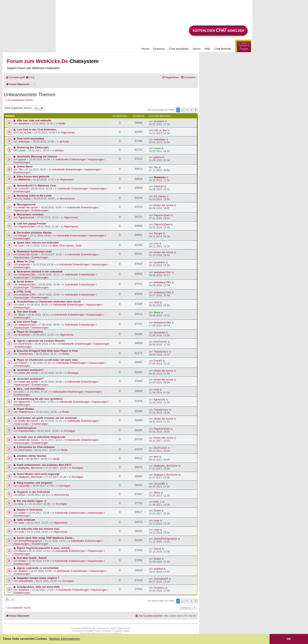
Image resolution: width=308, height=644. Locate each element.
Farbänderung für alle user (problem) (40, 399)
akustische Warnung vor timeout (37, 156)
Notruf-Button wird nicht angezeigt (38, 474)
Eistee (22, 513)
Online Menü (25, 167)
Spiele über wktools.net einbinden (38, 243)
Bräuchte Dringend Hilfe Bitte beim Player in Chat (47, 351)
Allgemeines (68, 132)
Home (145, 49)
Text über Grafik (27, 312)
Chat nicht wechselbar (31, 139)
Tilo (21, 169)
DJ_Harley (25, 199)
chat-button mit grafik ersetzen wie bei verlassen (47, 418)
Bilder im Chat (26, 262)
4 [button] (191, 110)
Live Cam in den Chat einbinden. (37, 130)
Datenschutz (124, 628)
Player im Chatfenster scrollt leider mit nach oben (47, 360)
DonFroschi (25, 344)
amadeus (24, 123)
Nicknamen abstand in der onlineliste (40, 272)
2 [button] (183, 110)
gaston (22, 159)
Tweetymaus (26, 354)
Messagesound (26, 204)
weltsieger (24, 142)
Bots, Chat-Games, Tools (67, 246)
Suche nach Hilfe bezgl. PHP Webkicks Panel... (46, 538)
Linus (22, 150)
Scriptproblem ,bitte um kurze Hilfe (38, 587)
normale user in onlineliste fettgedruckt (41, 437)
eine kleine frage (27, 322)
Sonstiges (73, 373)
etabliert (23, 571)
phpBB (89, 631)
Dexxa (22, 551)
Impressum (103, 628)
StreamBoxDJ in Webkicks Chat (36, 186)
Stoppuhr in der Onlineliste (33, 492)
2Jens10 (23, 189)
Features (159, 49)
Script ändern (25, 282)
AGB (113, 628)
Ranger (23, 236)
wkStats (59, 150)
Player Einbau (25, 409)
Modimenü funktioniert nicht (34, 251)
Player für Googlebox (30, 332)
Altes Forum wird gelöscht (33, 177)
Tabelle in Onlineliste (30, 510)
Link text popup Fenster (32, 224)
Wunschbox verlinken (30, 215)
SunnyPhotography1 (30, 541)
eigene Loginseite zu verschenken (38, 568)
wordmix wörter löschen (32, 456)
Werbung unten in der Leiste (34, 196)
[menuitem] (30, 77)
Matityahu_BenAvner (30, 468)
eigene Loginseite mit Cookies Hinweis (41, 341)
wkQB (56, 459)
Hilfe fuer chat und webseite (34, 120)
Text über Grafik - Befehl (32, 558)
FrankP (23, 363)
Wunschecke (67, 199)
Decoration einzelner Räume (34, 233)
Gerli (21, 305)
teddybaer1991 (27, 274)
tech (21, 459)
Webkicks (24, 179)
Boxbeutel (24, 335)
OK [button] (289, 639)
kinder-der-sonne (28, 207)
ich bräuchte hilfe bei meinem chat (38, 529)
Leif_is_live (25, 132)
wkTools (64, 142)
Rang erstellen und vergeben (35, 483)
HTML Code (24, 292)
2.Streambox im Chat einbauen (36, 447)
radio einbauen (26, 520)
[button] (196, 110)
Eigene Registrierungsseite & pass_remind (43, 548)
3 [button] (187, 110)
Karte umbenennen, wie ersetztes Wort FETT (44, 465)
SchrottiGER (26, 581)
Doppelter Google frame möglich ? (38, 578)
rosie (21, 523)
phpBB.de (116, 634)
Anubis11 (24, 590)
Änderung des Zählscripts (33, 147)
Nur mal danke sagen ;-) (32, 501)
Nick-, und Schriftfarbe (31, 389)
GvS (21, 392)
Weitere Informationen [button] (65, 639)
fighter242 (24, 402)
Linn (21, 246)
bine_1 (22, 504)
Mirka (22, 495)
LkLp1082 (24, 486)
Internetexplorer (27, 428)
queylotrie (24, 264)
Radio (62, 123)
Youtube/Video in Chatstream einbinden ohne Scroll (49, 302)
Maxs (22, 315)
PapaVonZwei (26, 217)
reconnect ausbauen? (30, 370)
